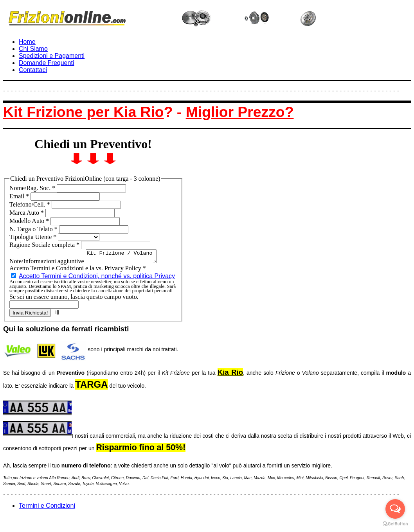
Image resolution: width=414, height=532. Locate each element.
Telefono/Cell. (31, 204)
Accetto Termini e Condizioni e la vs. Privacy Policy (78, 270)
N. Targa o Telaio (34, 229)
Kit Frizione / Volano (125, 257)
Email (20, 196)
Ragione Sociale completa (45, 245)
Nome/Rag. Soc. (33, 188)
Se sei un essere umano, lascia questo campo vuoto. (74, 299)
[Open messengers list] (395, 509)
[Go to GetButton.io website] (395, 524)
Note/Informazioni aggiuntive (48, 263)
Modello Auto (30, 221)
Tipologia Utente (34, 237)
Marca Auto (27, 213)
